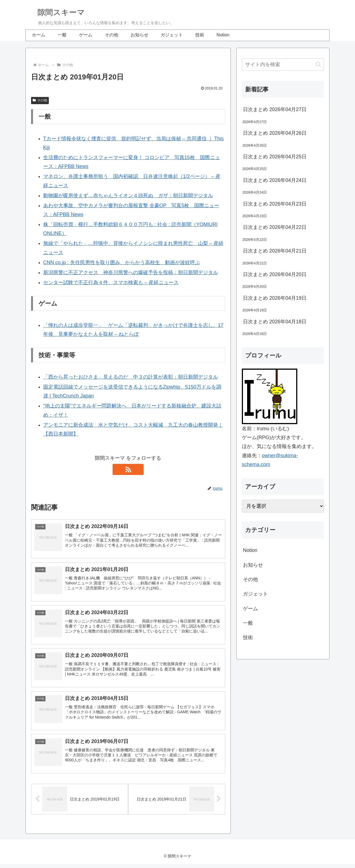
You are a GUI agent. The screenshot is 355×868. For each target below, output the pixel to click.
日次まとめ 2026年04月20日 (275, 274)
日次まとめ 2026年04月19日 (275, 298)
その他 (40, 100)
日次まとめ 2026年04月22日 (275, 227)
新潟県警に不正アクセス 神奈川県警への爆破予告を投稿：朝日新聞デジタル (131, 272)
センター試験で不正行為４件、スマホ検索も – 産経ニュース (111, 282)
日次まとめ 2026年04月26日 (275, 133)
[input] (283, 65)
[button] (318, 64)
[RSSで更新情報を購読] (128, 469)
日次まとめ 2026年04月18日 (275, 322)
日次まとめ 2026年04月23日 (275, 204)
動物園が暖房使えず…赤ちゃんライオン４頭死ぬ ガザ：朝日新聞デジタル (128, 196)
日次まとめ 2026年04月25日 (275, 157)
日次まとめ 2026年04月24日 (275, 180)
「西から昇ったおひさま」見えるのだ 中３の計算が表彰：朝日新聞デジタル (131, 377)
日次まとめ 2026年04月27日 (275, 109)
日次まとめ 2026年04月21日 (275, 251)
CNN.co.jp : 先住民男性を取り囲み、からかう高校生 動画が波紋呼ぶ (122, 262)
